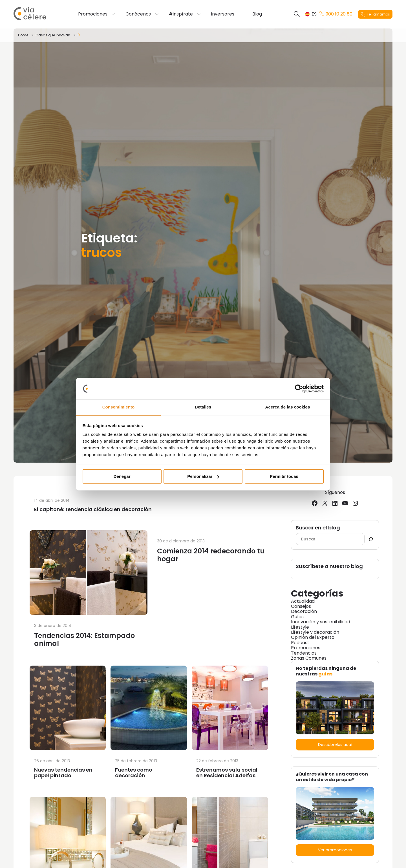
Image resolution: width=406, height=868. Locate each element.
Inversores (223, 14)
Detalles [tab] (203, 407)
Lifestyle (300, 627)
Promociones (93, 14)
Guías (297, 617)
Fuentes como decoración (134, 773)
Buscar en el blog (318, 528)
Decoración (304, 611)
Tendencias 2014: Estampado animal (84, 640)
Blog (257, 14)
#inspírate (181, 14)
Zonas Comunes (309, 658)
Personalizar (203, 476)
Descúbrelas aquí (335, 745)
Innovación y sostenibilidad (321, 622)
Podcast (300, 643)
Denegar (122, 476)
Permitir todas (284, 476)
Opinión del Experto (313, 637)
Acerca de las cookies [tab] (288, 407)
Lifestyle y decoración (315, 632)
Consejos (301, 606)
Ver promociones (335, 850)
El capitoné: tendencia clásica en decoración (93, 509)
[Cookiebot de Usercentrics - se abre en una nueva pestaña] (299, 388)
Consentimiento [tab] (119, 407)
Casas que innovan (53, 35)
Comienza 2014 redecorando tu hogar (211, 555)
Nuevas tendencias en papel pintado (63, 773)
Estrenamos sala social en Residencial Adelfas (227, 773)
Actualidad (303, 601)
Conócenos (138, 14)
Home (23, 35)
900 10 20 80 (336, 14)
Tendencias (304, 653)
